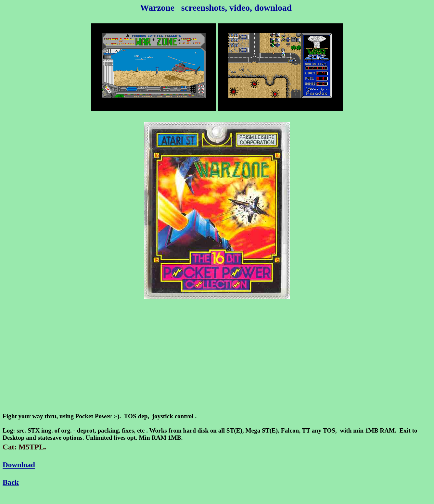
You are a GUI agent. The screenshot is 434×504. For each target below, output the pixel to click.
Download (19, 465)
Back (11, 482)
